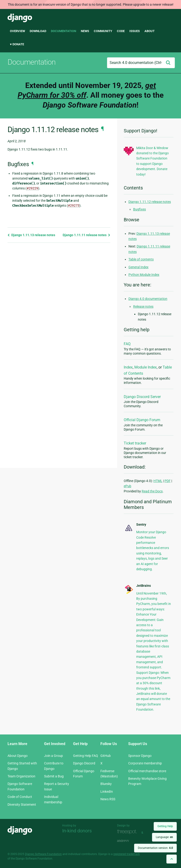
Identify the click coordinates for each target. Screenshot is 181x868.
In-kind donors (77, 831)
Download (38, 31)
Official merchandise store (147, 771)
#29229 (32, 188)
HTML (158, 481)
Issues (135, 31)
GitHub (106, 756)
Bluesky (106, 784)
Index (128, 367)
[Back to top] (172, 859)
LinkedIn (107, 792)
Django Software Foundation (43, 854)
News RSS (108, 799)
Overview (17, 31)
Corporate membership (145, 763)
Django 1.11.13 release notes (31, 235)
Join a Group (53, 756)
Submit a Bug (54, 776)
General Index (138, 267)
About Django (18, 756)
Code (121, 31)
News (85, 31)
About (150, 31)
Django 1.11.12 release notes (150, 202)
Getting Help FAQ (86, 756)
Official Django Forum (142, 420)
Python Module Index (144, 275)
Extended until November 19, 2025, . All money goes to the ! (91, 95)
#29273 (74, 205)
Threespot (128, 832)
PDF (168, 481)
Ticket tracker (135, 443)
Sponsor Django (140, 756)
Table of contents (141, 259)
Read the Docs (152, 491)
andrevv (128, 841)
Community (103, 31)
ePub (128, 486)
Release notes (143, 306)
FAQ (127, 344)
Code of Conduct (20, 797)
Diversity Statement (22, 805)
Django (20, 18)
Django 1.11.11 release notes (86, 235)
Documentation (64, 31)
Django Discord (84, 763)
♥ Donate (17, 44)
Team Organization (21, 776)
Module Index (146, 367)
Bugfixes (140, 209)
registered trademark (127, 854)
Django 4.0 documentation (148, 299)
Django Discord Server (142, 397)
